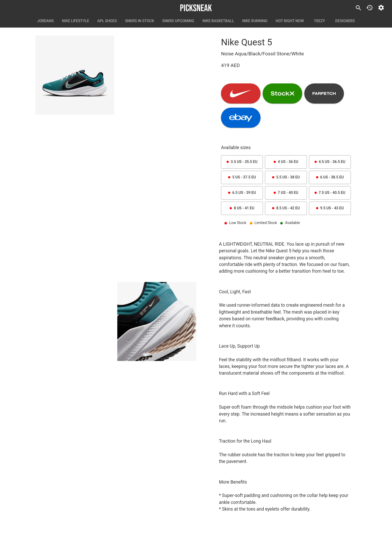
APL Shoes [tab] (107, 21)
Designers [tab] (345, 21)
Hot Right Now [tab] (290, 21)
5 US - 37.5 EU (242, 177)
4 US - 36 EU (286, 162)
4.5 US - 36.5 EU (330, 162)
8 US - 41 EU (242, 208)
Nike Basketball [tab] (218, 21)
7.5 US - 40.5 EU (330, 193)
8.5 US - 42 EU (286, 208)
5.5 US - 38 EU (286, 177)
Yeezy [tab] (319, 21)
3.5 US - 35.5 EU (242, 162)
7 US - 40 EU (286, 193)
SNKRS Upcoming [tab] (178, 21)
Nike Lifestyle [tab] (75, 21)
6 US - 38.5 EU (330, 177)
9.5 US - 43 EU (330, 208)
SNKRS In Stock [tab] (140, 21)
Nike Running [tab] (255, 21)
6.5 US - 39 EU (242, 193)
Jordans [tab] (45, 21)
